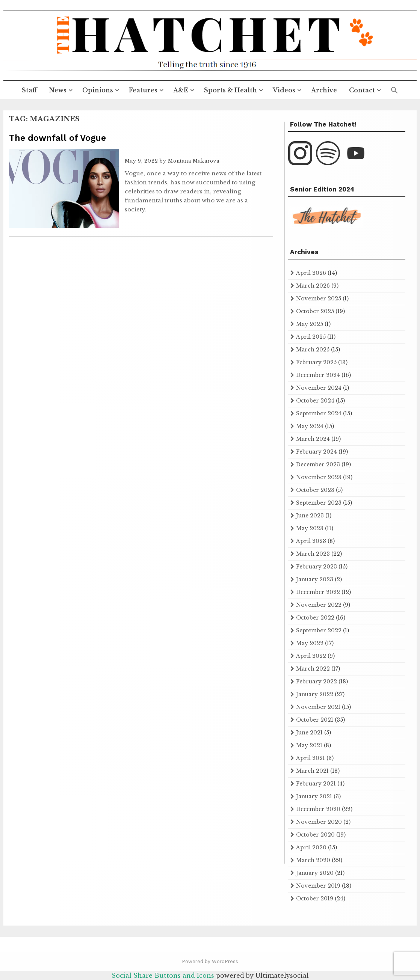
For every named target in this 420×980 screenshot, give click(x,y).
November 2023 (319, 477)
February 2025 (316, 362)
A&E (181, 90)
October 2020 (315, 835)
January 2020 (315, 873)
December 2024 (318, 375)
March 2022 (313, 669)
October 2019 (315, 899)
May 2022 (310, 643)
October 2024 (315, 401)
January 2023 (315, 579)
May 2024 (310, 426)
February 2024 (317, 452)
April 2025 (311, 337)
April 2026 (311, 273)
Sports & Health (230, 90)
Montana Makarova (194, 161)
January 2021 (314, 796)
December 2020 (318, 809)
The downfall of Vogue (57, 138)
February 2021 (316, 784)
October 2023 (315, 490)
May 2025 (310, 324)
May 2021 (309, 745)
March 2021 (312, 771)
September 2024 (319, 413)
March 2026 (313, 286)
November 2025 (319, 299)
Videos (284, 90)
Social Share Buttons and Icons (163, 975)
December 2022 (318, 592)
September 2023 (319, 503)
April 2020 (311, 847)
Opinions (98, 90)
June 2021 (309, 733)
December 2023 (318, 464)
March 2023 (313, 554)
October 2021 (315, 720)
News (58, 90)
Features (143, 90)
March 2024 (313, 439)
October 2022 (315, 618)
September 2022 (319, 630)
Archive (324, 90)
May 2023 (310, 528)
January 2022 (315, 694)
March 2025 (313, 350)
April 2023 (311, 541)
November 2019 (318, 886)
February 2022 (317, 681)
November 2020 (319, 822)
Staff (29, 90)
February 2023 (317, 567)
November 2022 (319, 605)
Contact (362, 90)
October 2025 (315, 311)
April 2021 (310, 758)
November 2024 (319, 388)
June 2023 (310, 516)
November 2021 (318, 707)
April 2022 (311, 656)
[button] (394, 90)
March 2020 (313, 860)
